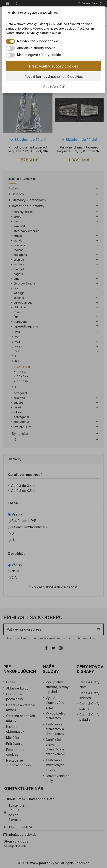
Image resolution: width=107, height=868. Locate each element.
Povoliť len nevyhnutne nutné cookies (54, 77)
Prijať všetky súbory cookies (53, 66)
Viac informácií (54, 87)
